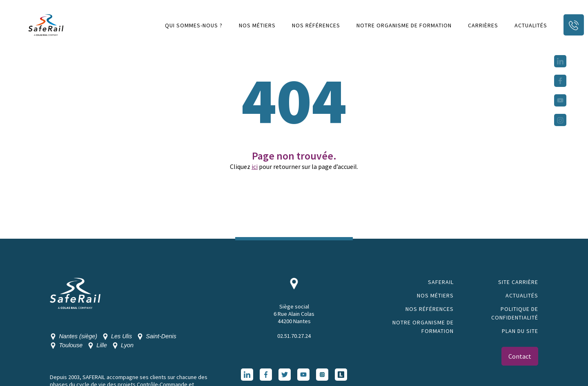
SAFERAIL (441, 282)
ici (255, 166)
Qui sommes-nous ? (194, 25)
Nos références (316, 25)
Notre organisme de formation (404, 25)
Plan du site (520, 331)
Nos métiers (257, 25)
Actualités (531, 25)
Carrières (483, 25)
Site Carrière (518, 282)
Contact (520, 356)
